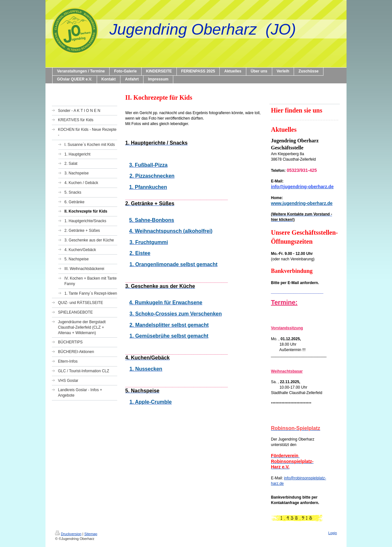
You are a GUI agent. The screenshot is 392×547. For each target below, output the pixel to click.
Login (333, 533)
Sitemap (91, 534)
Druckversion (68, 534)
